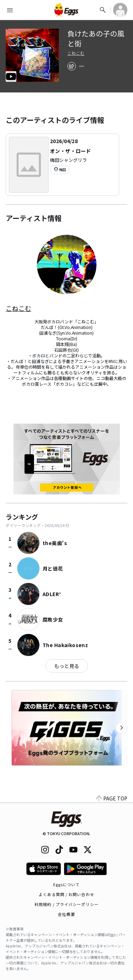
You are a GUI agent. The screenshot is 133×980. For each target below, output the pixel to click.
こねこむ (76, 53)
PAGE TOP (112, 798)
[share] (72, 66)
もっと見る (67, 666)
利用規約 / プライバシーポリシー (66, 904)
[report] (82, 66)
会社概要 (66, 914)
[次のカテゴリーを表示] (122, 728)
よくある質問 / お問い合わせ (66, 894)
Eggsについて (67, 884)
